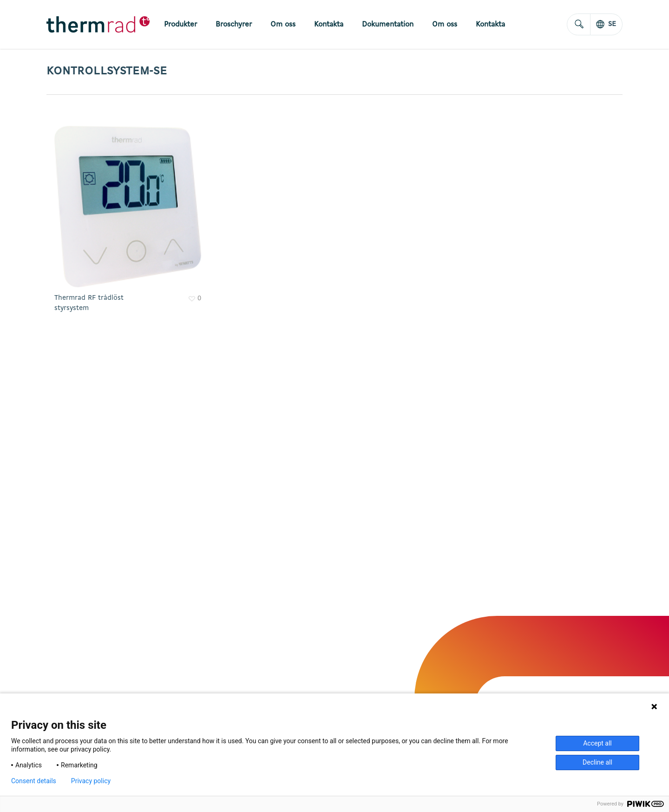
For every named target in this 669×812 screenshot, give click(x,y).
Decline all (597, 762)
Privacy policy (91, 781)
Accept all (597, 743)
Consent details (34, 781)
